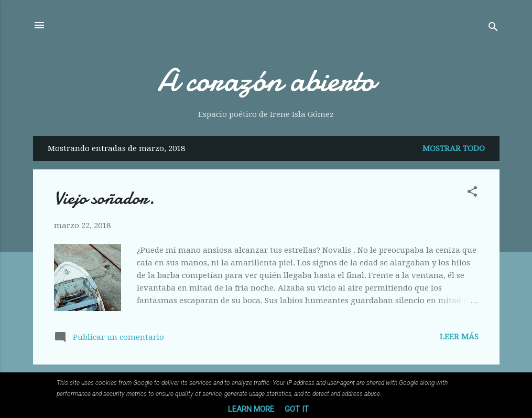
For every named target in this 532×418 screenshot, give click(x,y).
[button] (472, 193)
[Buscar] (493, 29)
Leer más (459, 337)
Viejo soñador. (104, 198)
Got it (297, 409)
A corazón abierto (266, 80)
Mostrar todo (454, 148)
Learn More (251, 409)
